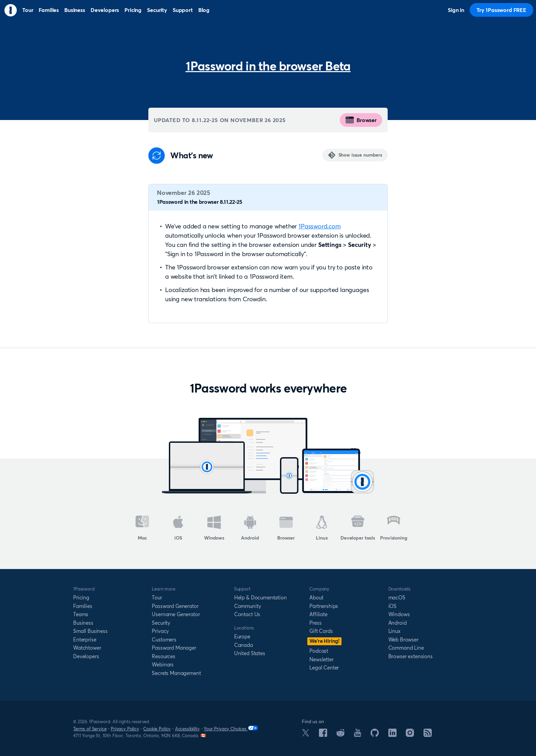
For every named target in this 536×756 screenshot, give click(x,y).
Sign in (456, 10)
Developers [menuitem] (105, 10)
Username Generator (176, 614)
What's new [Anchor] (191, 156)
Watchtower (87, 648)
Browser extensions (411, 656)
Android (250, 528)
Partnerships (324, 606)
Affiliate (318, 614)
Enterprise (85, 640)
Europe (242, 636)
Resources (164, 656)
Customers (164, 640)
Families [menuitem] (49, 10)
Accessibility (187, 729)
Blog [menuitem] (204, 10)
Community (248, 606)
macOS (397, 598)
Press (315, 623)
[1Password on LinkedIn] (392, 735)
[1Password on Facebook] (323, 735)
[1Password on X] (306, 734)
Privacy (160, 631)
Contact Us (247, 614)
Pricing (81, 598)
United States (250, 653)
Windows (214, 528)
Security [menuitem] (157, 10)
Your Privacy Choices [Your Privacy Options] (231, 728)
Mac (142, 528)
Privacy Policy (125, 729)
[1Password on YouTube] (358, 735)
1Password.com (320, 226)
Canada (244, 645)
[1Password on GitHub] (375, 735)
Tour (157, 598)
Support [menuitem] (183, 10)
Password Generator (175, 606)
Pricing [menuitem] (133, 10)
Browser (361, 120)
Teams (81, 614)
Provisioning (393, 528)
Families (83, 606)
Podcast (319, 651)
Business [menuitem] (75, 10)
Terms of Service (90, 729)
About (316, 598)
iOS (178, 528)
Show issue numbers (360, 155)
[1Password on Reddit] (340, 734)
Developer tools (358, 528)
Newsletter (321, 659)
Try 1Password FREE (501, 10)
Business (83, 623)
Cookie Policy (157, 729)
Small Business (90, 631)
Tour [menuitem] (28, 10)
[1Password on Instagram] (410, 735)
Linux (322, 528)
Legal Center (324, 668)
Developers (86, 656)
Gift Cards (321, 631)
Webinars (163, 665)
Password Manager (174, 648)
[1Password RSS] (428, 735)
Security (161, 623)
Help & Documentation (260, 598)
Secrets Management (176, 673)
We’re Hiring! (324, 641)
